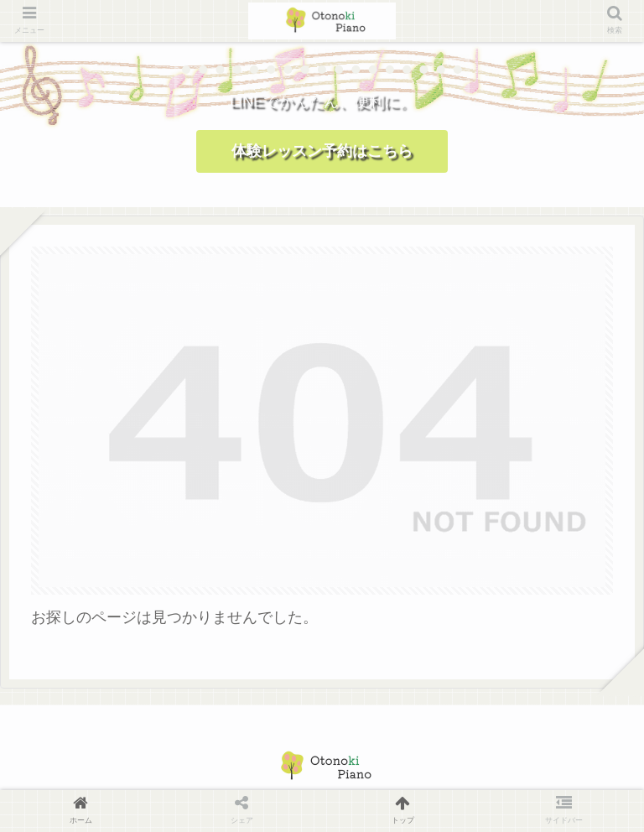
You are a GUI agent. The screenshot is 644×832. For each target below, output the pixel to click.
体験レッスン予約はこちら (322, 151)
